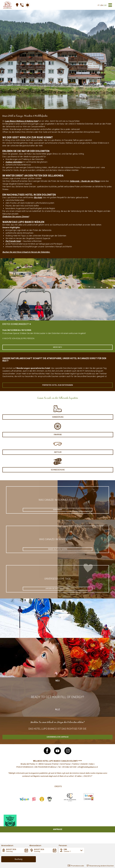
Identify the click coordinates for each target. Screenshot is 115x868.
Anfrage (58, 829)
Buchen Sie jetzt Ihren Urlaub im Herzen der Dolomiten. (26, 252)
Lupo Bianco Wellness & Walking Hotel (21, 121)
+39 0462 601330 (69, 767)
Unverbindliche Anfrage (58, 737)
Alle (58, 709)
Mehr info (58, 347)
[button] (15, 859)
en (102, 5)
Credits (58, 786)
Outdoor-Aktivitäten (14, 162)
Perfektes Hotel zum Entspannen (58, 385)
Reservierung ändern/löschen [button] (100, 866)
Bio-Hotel (38, 197)
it (98, 5)
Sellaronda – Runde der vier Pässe (85, 181)
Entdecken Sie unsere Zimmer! (16, 217)
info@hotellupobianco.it (88, 767)
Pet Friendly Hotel (13, 241)
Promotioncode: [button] (76, 866)
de (105, 5)
